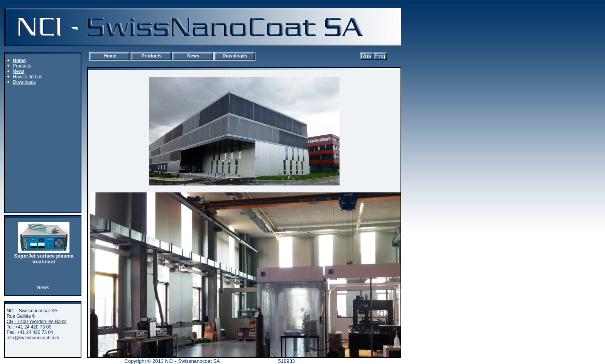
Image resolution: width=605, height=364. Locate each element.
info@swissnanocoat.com (33, 338)
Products (152, 56)
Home (110, 56)
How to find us (27, 77)
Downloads (235, 56)
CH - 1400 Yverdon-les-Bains (36, 322)
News (193, 56)
